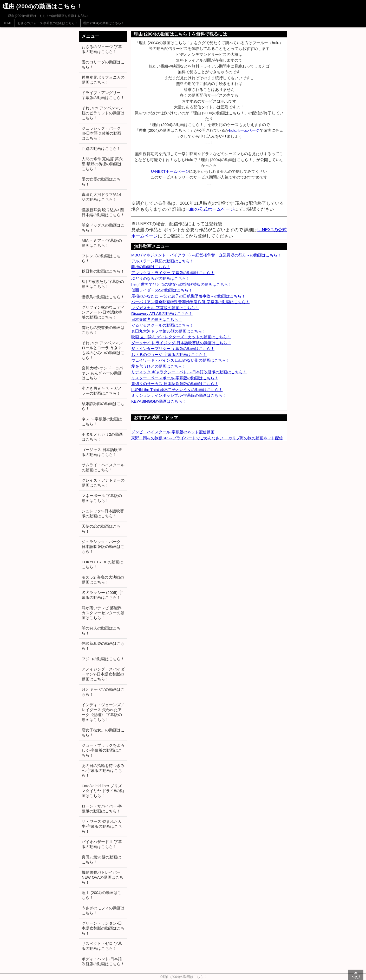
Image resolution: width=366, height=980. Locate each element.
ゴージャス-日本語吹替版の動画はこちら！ (102, 452)
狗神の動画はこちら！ (151, 267)
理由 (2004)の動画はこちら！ (104, 23)
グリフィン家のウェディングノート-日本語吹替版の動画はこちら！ (103, 312)
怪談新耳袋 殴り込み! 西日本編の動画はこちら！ (103, 212)
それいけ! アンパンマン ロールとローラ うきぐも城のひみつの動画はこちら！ (103, 350)
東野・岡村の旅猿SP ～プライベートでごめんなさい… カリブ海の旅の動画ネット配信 (207, 438)
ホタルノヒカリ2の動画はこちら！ (102, 437)
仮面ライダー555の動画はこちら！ (162, 290)
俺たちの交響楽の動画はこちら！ (103, 330)
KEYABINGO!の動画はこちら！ (159, 401)
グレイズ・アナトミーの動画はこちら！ (103, 483)
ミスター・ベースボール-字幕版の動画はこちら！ (175, 378)
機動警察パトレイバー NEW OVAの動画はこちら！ (102, 877)
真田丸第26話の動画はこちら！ (101, 859)
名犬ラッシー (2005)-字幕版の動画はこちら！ (102, 595)
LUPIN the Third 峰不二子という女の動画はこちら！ (177, 390)
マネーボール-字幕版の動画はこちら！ (102, 498)
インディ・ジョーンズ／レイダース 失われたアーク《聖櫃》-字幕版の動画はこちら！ (103, 712)
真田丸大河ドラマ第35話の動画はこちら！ (169, 331)
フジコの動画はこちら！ (103, 659)
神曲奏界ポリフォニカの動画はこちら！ (103, 80)
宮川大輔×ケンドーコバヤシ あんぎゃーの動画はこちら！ (102, 373)
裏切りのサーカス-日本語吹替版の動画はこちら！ (175, 384)
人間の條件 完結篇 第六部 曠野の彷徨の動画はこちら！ (102, 164)
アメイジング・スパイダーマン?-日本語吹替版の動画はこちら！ (103, 674)
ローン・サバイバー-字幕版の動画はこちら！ (102, 809)
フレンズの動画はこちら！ (101, 258)
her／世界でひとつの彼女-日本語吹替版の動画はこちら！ (182, 284)
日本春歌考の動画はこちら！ (157, 319)
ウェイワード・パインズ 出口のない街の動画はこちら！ (181, 360)
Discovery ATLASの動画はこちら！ (162, 313)
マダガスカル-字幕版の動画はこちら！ (165, 308)
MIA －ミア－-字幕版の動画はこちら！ (102, 243)
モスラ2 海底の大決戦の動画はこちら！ (103, 580)
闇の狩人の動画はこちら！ (101, 631)
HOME (7, 23)
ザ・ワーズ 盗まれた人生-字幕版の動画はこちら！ (102, 826)
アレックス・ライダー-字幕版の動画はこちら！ (173, 273)
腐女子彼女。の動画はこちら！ (103, 732)
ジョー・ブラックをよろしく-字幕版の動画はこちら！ (103, 750)
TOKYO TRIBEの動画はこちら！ (102, 564)
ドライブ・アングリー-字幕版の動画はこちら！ (103, 95)
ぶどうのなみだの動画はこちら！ (161, 278)
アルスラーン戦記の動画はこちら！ (162, 261)
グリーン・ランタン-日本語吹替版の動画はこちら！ (103, 928)
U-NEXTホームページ (170, 171)
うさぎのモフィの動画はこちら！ (103, 910)
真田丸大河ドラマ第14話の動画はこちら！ (101, 197)
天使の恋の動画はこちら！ (101, 529)
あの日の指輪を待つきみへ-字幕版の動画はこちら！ (103, 770)
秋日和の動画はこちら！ (103, 271)
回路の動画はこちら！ (101, 148)
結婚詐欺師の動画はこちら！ (103, 406)
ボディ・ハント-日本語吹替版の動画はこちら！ (103, 961)
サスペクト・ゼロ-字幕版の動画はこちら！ (102, 946)
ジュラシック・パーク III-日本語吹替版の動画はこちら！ (102, 133)
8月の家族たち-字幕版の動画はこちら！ (103, 284)
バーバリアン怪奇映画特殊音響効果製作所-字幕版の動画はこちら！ (190, 302)
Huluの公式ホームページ (210, 209)
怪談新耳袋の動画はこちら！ (103, 646)
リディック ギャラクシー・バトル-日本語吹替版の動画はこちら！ (189, 372)
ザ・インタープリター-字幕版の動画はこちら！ (173, 349)
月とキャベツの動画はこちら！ (103, 692)
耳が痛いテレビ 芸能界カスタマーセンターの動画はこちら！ (103, 613)
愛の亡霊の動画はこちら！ (101, 182)
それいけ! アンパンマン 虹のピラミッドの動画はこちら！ (103, 113)
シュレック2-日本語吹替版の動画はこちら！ (103, 513)
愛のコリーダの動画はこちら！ (103, 64)
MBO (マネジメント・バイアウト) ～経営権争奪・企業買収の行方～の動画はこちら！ (206, 255)
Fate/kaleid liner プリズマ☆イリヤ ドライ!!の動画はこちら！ (103, 791)
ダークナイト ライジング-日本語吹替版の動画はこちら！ (181, 343)
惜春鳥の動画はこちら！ (103, 297)
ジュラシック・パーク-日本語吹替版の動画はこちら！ (103, 547)
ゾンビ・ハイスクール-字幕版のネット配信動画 (173, 432)
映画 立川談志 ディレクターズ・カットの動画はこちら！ (181, 337)
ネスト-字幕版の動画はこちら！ (102, 421)
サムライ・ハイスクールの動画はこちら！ (103, 467)
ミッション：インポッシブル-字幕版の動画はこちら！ (179, 395)
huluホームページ (244, 130)
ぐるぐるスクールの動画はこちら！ (162, 325)
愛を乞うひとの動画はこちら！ (159, 366)
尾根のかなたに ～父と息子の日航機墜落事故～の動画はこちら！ (188, 296)
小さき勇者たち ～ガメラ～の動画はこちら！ (102, 391)
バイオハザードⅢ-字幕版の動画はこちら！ (102, 844)
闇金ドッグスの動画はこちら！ (103, 228)
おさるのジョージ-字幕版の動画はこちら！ (48, 23)
